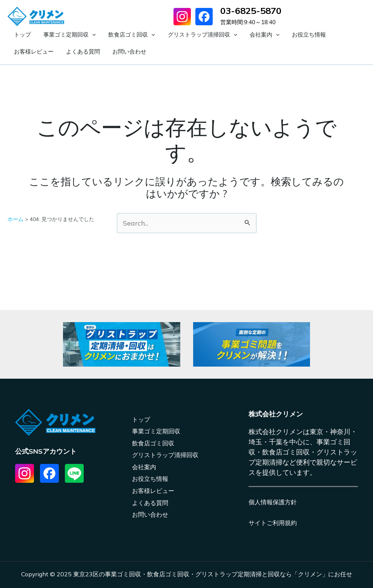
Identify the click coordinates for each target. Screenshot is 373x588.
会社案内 (242, 35)
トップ (20, 35)
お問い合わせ (70, 51)
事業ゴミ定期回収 (62, 35)
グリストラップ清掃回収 (185, 35)
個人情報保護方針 (273, 502)
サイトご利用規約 (273, 523)
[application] (85, 35)
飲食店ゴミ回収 (119, 35)
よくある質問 (28, 51)
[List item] (25, 473)
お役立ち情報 (281, 35)
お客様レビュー (326, 35)
